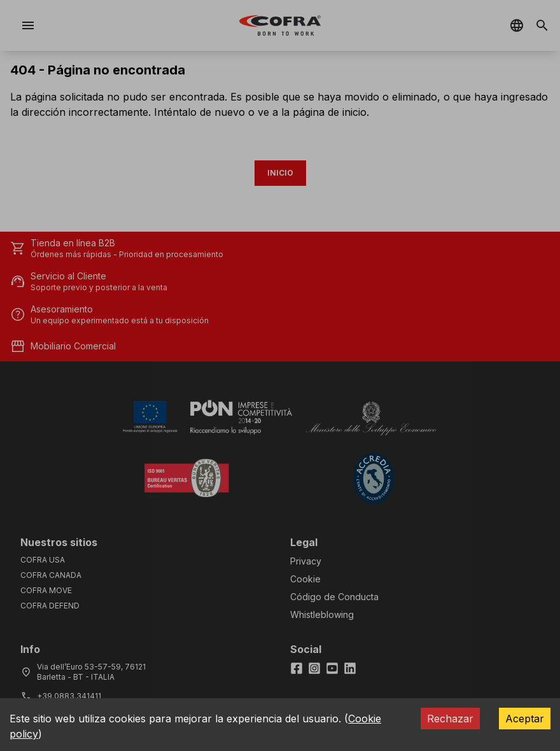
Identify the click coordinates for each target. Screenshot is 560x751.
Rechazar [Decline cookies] (450, 719)
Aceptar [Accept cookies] (525, 719)
